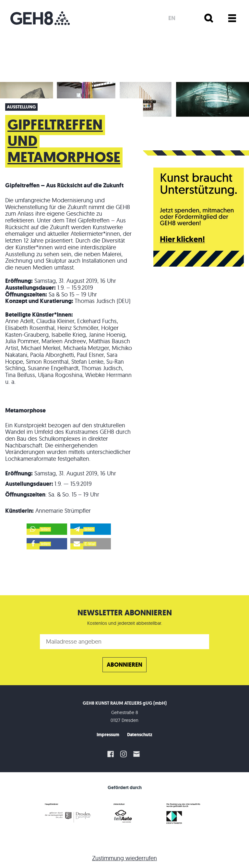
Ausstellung (21, 107)
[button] (47, 529)
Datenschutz (140, 735)
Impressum (108, 735)
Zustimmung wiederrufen (124, 858)
